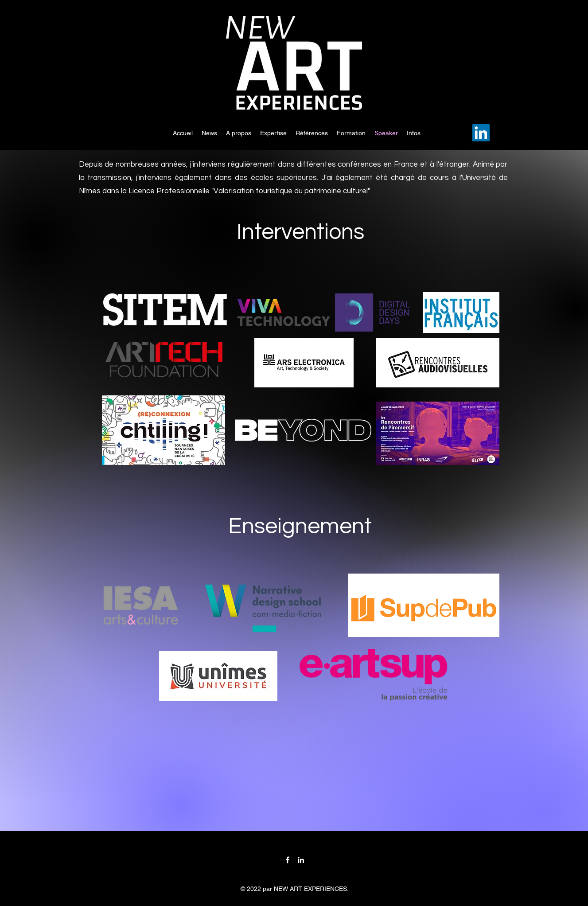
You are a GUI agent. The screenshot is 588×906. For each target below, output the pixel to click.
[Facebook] (288, 860)
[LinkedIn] (481, 133)
